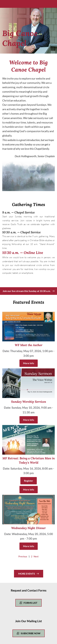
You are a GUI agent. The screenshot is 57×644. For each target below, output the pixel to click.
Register (29, 481)
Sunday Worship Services (29, 402)
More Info (29, 363)
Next (36, 556)
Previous (23, 556)
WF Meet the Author (29, 345)
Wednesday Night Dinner (28, 528)
